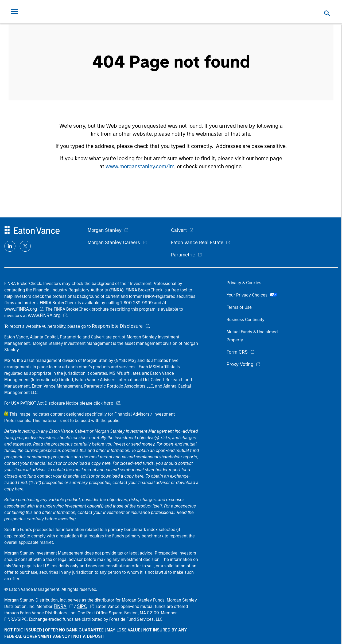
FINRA (60, 606)
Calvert (179, 230)
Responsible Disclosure (117, 326)
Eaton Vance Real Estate (197, 243)
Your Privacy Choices (252, 295)
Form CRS (237, 352)
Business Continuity (246, 320)
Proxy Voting (240, 364)
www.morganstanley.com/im (140, 166)
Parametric (183, 255)
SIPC (82, 606)
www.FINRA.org (44, 315)
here (108, 403)
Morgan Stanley (105, 230)
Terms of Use (239, 307)
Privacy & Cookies (244, 283)
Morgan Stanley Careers (114, 243)
